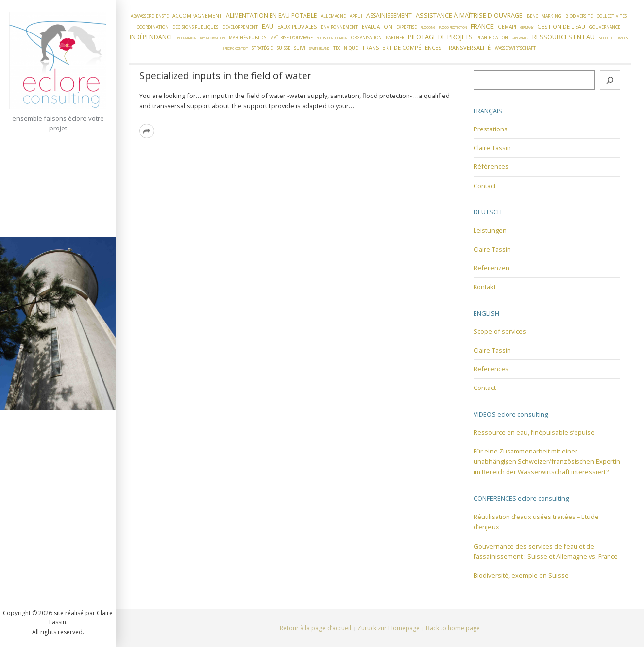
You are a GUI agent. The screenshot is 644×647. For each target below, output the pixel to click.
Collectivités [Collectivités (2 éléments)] (612, 16)
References (491, 369)
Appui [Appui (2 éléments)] (356, 16)
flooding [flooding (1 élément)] (428, 27)
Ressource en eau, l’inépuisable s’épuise (534, 432)
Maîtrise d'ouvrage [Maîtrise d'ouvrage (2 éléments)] (291, 38)
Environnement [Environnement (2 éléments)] (339, 27)
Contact (485, 186)
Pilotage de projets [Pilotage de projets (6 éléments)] (440, 37)
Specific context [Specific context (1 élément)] (235, 49)
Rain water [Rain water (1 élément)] (520, 38)
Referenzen (491, 268)
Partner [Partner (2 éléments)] (395, 38)
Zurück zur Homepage (389, 628)
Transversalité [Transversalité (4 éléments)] (468, 48)
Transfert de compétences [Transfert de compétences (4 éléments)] (402, 48)
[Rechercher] (610, 80)
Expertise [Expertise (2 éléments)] (407, 27)
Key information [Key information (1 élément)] (212, 38)
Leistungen (490, 230)
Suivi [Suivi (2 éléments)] (300, 48)
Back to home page (453, 628)
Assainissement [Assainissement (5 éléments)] (389, 16)
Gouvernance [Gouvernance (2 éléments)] (605, 27)
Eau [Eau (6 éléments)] (268, 26)
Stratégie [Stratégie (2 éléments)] (262, 48)
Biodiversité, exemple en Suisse (521, 575)
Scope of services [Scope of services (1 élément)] (613, 38)
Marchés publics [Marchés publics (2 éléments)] (247, 38)
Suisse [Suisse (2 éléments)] (284, 48)
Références (491, 166)
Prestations (491, 129)
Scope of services (500, 331)
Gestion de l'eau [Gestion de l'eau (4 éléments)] (561, 26)
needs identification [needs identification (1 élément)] (332, 38)
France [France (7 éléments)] (482, 26)
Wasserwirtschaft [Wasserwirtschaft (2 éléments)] (515, 48)
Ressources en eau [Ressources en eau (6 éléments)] (563, 37)
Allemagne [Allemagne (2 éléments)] (333, 16)
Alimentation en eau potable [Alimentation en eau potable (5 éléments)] (271, 16)
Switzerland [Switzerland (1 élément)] (319, 49)
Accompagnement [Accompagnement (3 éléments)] (197, 16)
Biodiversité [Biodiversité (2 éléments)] (579, 16)
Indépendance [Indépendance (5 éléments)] (152, 37)
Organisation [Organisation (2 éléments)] (367, 38)
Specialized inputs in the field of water (225, 76)
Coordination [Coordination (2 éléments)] (153, 27)
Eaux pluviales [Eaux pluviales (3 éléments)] (297, 27)
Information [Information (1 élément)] (187, 38)
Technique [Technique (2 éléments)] (345, 48)
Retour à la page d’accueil (316, 628)
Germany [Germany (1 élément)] (527, 27)
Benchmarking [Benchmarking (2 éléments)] (544, 16)
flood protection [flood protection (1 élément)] (453, 27)
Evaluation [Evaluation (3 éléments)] (377, 27)
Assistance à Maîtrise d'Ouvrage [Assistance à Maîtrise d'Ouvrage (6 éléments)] (469, 15)
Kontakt (485, 287)
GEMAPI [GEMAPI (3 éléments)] (507, 27)
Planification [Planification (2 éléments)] (492, 38)
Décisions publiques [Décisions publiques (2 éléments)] (195, 27)
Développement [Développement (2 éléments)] (240, 27)
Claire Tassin (492, 148)
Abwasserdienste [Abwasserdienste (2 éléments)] (150, 16)
